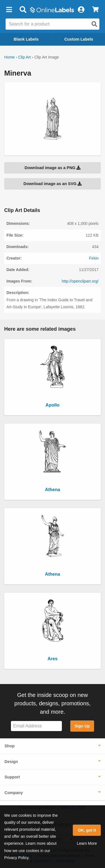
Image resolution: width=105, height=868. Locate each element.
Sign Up (82, 726)
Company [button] (14, 793)
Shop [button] (10, 746)
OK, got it (87, 830)
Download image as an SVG (53, 184)
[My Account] (81, 10)
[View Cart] (95, 10)
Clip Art (25, 57)
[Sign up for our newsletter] (36, 726)
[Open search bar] (23, 10)
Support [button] (12, 777)
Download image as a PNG (53, 168)
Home (9, 57)
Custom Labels (79, 39)
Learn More (87, 843)
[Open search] (94, 24)
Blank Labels (26, 39)
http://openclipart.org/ (80, 281)
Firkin (94, 258)
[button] (9, 10)
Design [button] (11, 762)
